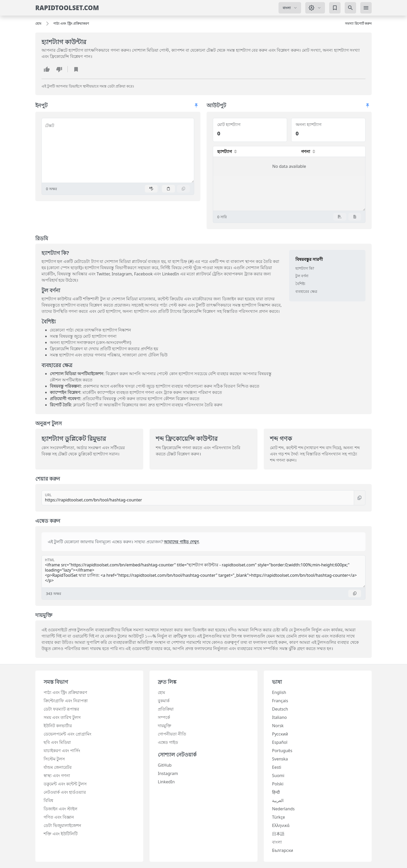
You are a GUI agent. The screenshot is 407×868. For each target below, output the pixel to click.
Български (283, 850)
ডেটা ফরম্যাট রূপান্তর (61, 709)
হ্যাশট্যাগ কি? (305, 268)
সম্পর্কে (164, 717)
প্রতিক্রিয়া (166, 709)
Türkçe (279, 817)
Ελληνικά (281, 825)
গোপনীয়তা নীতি (172, 734)
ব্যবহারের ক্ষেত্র (306, 291)
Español (280, 742)
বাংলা (277, 842)
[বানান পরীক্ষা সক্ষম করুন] (151, 189)
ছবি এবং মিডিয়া (57, 742)
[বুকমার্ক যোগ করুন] (76, 69)
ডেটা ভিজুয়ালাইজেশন (62, 825)
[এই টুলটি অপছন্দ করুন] (59, 69)
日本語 (278, 834)
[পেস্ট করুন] (168, 189)
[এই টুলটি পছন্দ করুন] (47, 69)
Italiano (279, 717)
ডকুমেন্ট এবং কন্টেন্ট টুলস (65, 784)
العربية (278, 800)
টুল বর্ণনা (302, 276)
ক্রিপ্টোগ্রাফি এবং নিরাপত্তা (66, 701)
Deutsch (280, 709)
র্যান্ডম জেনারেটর (58, 767)
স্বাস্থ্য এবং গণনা (57, 776)
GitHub (165, 765)
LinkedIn (166, 782)
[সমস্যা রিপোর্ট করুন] (358, 24)
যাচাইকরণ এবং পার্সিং (62, 751)
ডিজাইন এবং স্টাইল (60, 809)
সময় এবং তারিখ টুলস (62, 717)
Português (282, 751)
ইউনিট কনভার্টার (58, 726)
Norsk (278, 726)
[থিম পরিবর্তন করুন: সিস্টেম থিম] (315, 8)
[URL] (198, 498)
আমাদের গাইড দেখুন (181, 542)
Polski (278, 784)
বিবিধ (48, 800)
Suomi (278, 776)
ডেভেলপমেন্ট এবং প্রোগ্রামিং (67, 734)
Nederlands (283, 809)
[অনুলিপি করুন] (184, 189)
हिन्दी (276, 792)
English (279, 692)
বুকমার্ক (164, 701)
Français (280, 701)
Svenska (280, 759)
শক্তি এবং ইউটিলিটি (61, 834)
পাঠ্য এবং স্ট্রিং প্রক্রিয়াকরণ (65, 692)
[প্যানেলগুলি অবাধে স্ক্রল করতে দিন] (196, 105)
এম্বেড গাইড (168, 742)
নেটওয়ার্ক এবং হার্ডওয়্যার (65, 792)
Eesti (277, 767)
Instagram (168, 773)
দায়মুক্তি (165, 726)
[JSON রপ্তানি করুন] (355, 217)
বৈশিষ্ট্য (300, 284)
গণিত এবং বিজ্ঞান (59, 817)
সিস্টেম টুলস (54, 759)
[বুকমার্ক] (335, 8)
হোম (161, 692)
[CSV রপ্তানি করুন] (340, 217)
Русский (280, 734)
